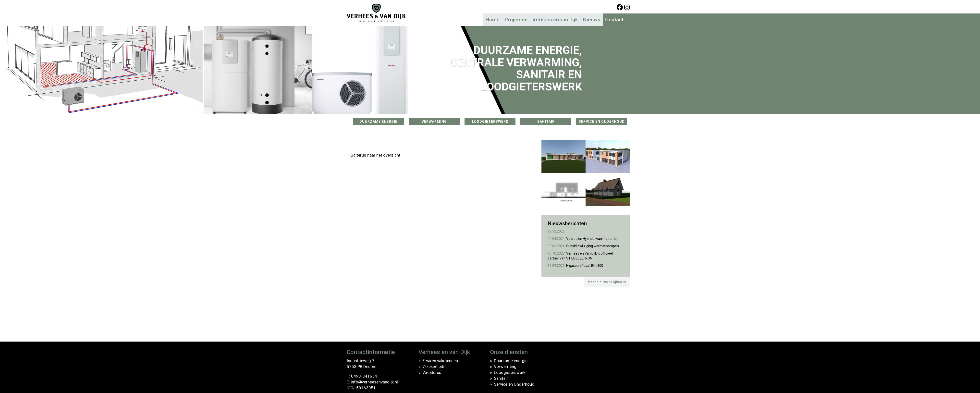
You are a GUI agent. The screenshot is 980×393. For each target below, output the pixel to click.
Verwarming (505, 367)
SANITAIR (546, 122)
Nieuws (592, 20)
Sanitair (501, 378)
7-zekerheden (435, 367)
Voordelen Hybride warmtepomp (582, 239)
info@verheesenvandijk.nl (374, 382)
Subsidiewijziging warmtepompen (583, 246)
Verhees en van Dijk (555, 20)
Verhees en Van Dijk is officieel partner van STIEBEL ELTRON (580, 256)
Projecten (516, 20)
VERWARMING (434, 122)
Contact (614, 20)
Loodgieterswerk (510, 372)
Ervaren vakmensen (440, 361)
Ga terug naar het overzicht (375, 155)
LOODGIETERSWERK (490, 122)
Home (492, 20)
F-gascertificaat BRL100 (575, 266)
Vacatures (432, 372)
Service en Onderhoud (514, 384)
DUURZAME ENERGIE (378, 122)
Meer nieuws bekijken (607, 282)
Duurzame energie (511, 361)
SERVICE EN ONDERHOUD (602, 122)
